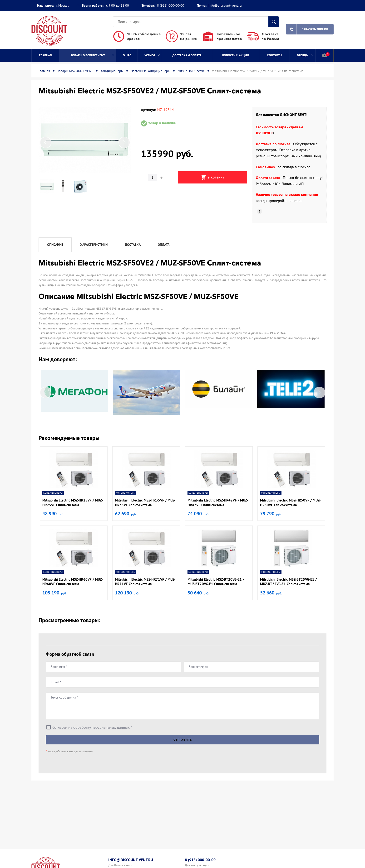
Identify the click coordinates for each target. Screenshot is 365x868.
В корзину (213, 177)
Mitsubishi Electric (191, 71)
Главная (45, 55)
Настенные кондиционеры (150, 71)
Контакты (274, 55)
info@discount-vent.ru (225, 5)
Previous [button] (46, 142)
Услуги (152, 55)
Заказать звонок (307, 29)
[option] (85, 140)
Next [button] (124, 142)
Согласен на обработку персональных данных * (92, 727)
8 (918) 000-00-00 (171, 5)
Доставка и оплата (187, 55)
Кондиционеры (112, 71)
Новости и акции (236, 55)
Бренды (305, 55)
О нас (127, 55)
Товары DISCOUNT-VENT (92, 55)
